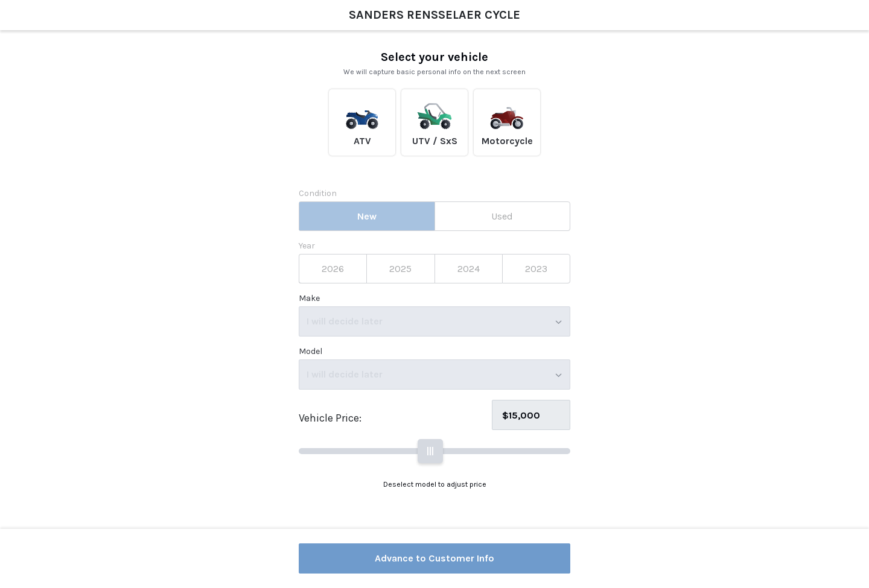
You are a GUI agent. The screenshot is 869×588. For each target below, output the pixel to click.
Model (310, 352)
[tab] (367, 216)
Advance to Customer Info (434, 558)
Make (309, 299)
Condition (318, 194)
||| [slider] (430, 451)
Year (307, 246)
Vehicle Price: (330, 418)
